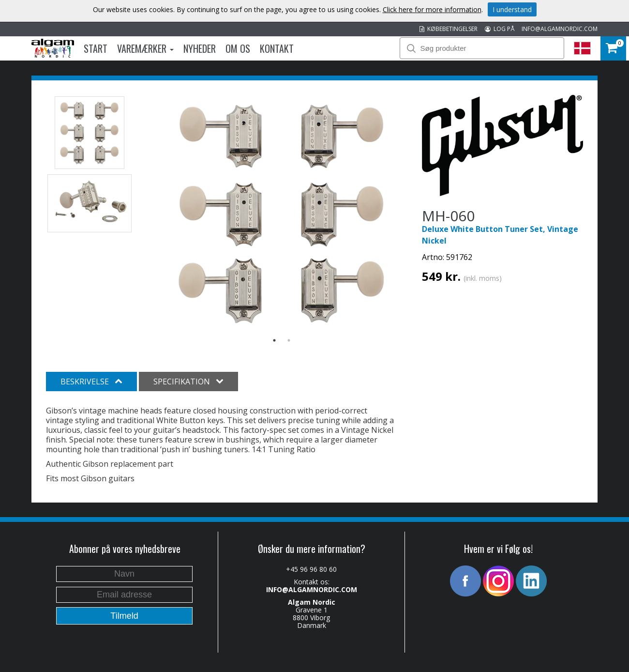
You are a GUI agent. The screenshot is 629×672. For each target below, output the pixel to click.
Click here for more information (432, 9)
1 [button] (274, 340)
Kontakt (277, 48)
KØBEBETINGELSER (449, 29)
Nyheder (200, 48)
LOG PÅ (500, 29)
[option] (282, 213)
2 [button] (289, 340)
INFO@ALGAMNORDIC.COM (560, 29)
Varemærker (145, 48)
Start (96, 48)
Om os (238, 48)
